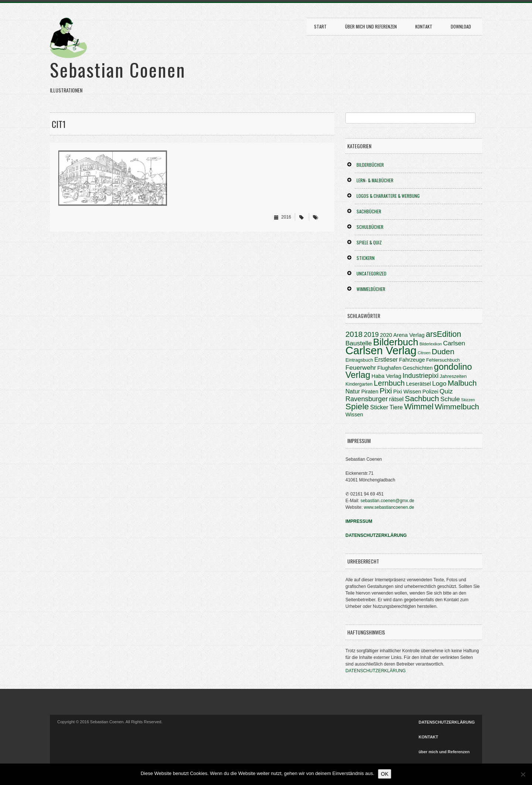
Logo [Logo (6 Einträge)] (439, 383)
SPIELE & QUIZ (369, 242)
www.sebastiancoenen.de (389, 507)
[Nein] (523, 774)
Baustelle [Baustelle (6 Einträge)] (359, 343)
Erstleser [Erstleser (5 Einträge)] (386, 359)
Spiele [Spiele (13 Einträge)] (357, 406)
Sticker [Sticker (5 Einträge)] (379, 407)
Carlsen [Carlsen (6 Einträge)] (454, 343)
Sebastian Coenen (118, 69)
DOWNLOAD (461, 26)
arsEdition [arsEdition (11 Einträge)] (444, 334)
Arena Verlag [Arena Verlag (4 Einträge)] (409, 335)
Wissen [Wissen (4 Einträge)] (354, 415)
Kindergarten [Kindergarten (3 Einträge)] (359, 384)
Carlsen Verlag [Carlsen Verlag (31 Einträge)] (381, 350)
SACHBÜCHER (369, 211)
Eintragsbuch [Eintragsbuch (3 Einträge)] (359, 360)
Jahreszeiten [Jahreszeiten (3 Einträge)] (453, 376)
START (320, 26)
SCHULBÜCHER (370, 227)
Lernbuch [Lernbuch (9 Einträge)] (389, 383)
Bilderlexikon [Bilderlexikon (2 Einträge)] (430, 344)
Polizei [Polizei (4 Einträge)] (430, 392)
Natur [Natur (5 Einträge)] (353, 391)
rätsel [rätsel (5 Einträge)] (396, 399)
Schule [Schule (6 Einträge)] (450, 399)
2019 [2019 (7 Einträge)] (371, 334)
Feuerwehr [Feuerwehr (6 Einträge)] (361, 368)
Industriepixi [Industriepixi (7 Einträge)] (421, 375)
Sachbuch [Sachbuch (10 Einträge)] (422, 398)
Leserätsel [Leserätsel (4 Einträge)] (419, 384)
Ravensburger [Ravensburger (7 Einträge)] (367, 399)
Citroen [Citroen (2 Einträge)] (424, 353)
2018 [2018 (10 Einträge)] (354, 334)
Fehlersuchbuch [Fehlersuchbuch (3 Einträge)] (443, 360)
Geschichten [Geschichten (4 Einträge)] (418, 368)
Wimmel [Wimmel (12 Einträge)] (419, 407)
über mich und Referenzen (371, 26)
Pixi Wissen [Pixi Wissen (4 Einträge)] (407, 392)
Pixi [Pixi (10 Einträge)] (386, 391)
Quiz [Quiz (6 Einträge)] (446, 391)
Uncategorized (371, 273)
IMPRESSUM (359, 521)
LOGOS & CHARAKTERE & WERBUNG (388, 196)
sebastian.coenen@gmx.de (388, 501)
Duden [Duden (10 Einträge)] (443, 351)
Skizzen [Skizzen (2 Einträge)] (468, 400)
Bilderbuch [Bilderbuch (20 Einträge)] (396, 342)
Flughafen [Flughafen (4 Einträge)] (389, 368)
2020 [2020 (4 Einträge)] (386, 335)
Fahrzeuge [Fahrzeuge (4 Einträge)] (412, 360)
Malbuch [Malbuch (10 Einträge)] (462, 383)
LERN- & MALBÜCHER (375, 180)
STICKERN (366, 258)
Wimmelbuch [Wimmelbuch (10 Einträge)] (457, 407)
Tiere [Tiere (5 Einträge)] (396, 407)
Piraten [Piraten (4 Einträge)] (370, 392)
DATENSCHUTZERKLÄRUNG (376, 671)
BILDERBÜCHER (370, 165)
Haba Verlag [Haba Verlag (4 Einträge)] (387, 376)
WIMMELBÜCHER (371, 289)
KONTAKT (424, 26)
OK (385, 774)
